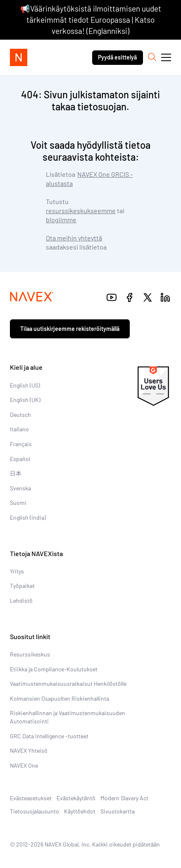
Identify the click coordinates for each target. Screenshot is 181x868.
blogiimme (61, 220)
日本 (16, 473)
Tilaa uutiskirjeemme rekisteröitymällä (70, 329)
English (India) (28, 517)
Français (21, 444)
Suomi (18, 503)
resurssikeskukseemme (81, 210)
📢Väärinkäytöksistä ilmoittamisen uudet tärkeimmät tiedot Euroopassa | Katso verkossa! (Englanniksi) (91, 19)
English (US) (25, 385)
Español (20, 459)
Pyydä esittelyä (117, 57)
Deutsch (20, 415)
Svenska (20, 488)
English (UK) (25, 400)
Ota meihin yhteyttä (74, 238)
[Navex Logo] (19, 57)
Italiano (19, 429)
